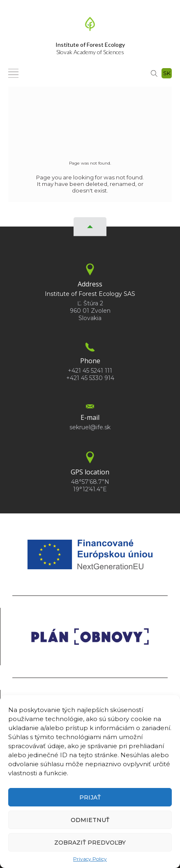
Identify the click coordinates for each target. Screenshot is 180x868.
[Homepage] (90, 26)
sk (167, 73)
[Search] (154, 73)
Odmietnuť (90, 820)
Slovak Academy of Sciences (90, 48)
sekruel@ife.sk (90, 427)
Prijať (90, 797)
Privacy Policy (90, 859)
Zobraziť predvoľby (90, 843)
